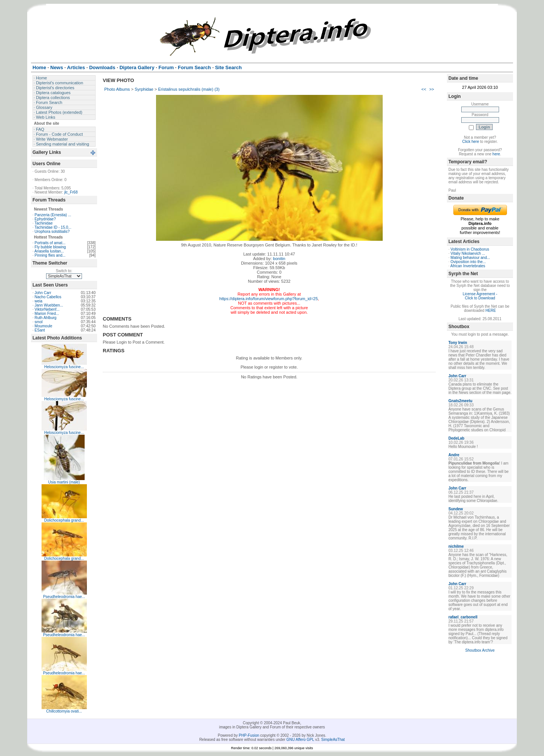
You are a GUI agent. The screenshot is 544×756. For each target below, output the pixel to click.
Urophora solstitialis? (52, 232)
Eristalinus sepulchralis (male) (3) (189, 89)
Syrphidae (144, 89)
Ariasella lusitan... (49, 251)
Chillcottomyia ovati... (64, 711)
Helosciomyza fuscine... (64, 367)
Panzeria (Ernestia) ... (53, 215)
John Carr (43, 293)
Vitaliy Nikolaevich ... (468, 253)
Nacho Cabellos (48, 297)
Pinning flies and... (50, 255)
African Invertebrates (468, 266)
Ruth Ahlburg (46, 318)
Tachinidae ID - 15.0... (53, 227)
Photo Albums (117, 89)
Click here (471, 142)
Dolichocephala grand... (64, 520)
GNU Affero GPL (300, 740)
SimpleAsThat (333, 740)
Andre (454, 455)
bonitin (279, 259)
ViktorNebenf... (47, 309)
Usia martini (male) (64, 482)
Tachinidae (43, 223)
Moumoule (44, 326)
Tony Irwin (458, 343)
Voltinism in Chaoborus (470, 249)
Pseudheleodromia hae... (64, 597)
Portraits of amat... (50, 243)
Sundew (456, 509)
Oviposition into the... (468, 262)
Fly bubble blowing (50, 247)
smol (39, 322)
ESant (40, 330)
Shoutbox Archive (480, 650)
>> (432, 89)
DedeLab (456, 438)
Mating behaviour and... (471, 258)
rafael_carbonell (463, 617)
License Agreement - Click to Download (480, 296)
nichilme (456, 546)
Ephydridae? (45, 219)
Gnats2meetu (460, 401)
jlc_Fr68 (71, 192)
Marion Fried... (47, 314)
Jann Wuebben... (49, 305)
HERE (491, 311)
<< (424, 89)
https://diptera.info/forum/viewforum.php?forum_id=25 (269, 299)
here (496, 154)
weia (39, 301)
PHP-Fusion (249, 735)
